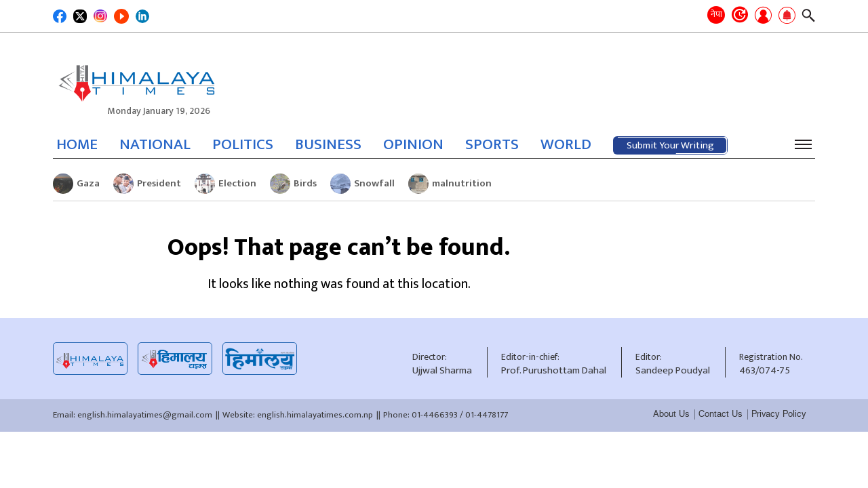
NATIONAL (155, 144)
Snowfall (362, 184)
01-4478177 (487, 415)
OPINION (413, 144)
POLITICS (243, 144)
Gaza (76, 184)
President (147, 184)
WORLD (566, 144)
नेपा (716, 14)
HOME (77, 144)
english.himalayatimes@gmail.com (145, 415)
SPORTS (492, 144)
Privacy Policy (779, 414)
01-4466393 (435, 415)
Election (225, 184)
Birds (293, 184)
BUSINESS (328, 144)
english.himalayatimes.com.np (315, 415)
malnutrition (450, 184)
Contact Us (721, 414)
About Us (671, 414)
